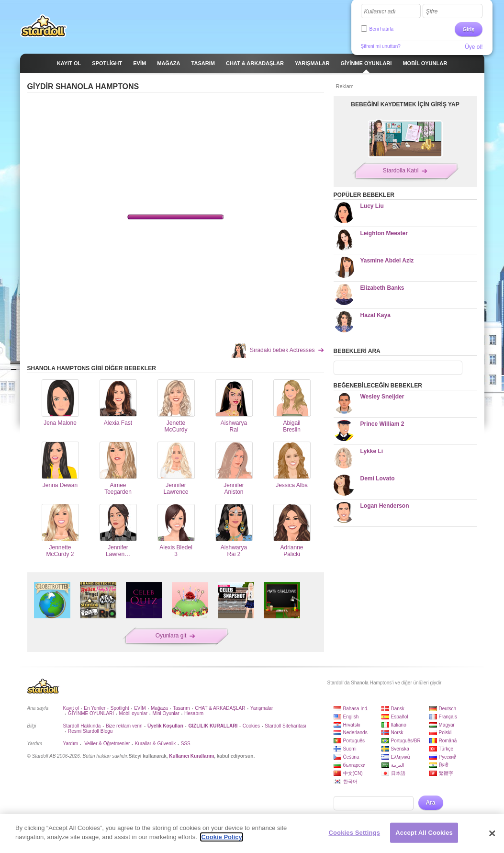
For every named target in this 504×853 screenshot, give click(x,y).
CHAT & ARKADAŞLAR (220, 708)
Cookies (251, 726)
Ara (431, 803)
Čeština (351, 757)
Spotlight (120, 708)
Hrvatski (352, 725)
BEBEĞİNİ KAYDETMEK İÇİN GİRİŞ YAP (405, 104)
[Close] (493, 833)
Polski (445, 733)
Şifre (432, 11)
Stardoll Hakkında (82, 726)
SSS (186, 744)
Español (400, 717)
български (354, 765)
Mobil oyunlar (133, 713)
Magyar (447, 725)
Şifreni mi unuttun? (381, 46)
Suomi (350, 749)
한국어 (350, 781)
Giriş (468, 29)
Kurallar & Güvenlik (156, 744)
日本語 (398, 773)
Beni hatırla (382, 29)
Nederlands (355, 733)
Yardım (71, 744)
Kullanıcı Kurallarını (191, 756)
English (351, 717)
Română (448, 741)
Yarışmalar (262, 708)
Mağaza (159, 708)
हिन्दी (444, 765)
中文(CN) (353, 773)
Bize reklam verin (124, 726)
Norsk (397, 733)
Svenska (400, 749)
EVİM (140, 708)
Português (354, 741)
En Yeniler (95, 708)
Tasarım (181, 708)
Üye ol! (474, 47)
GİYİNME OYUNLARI (91, 713)
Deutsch (448, 709)
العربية (398, 765)
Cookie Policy (221, 837)
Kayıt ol (71, 708)
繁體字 (446, 773)
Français (448, 717)
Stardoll (44, 26)
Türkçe (446, 749)
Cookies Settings (355, 833)
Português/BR (406, 741)
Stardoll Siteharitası (286, 726)
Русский (448, 757)
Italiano (399, 725)
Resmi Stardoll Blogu (90, 731)
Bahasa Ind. (356, 709)
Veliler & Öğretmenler (106, 744)
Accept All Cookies (424, 833)
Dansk (398, 709)
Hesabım (194, 713)
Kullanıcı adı (380, 11)
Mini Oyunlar (166, 713)
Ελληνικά (401, 757)
